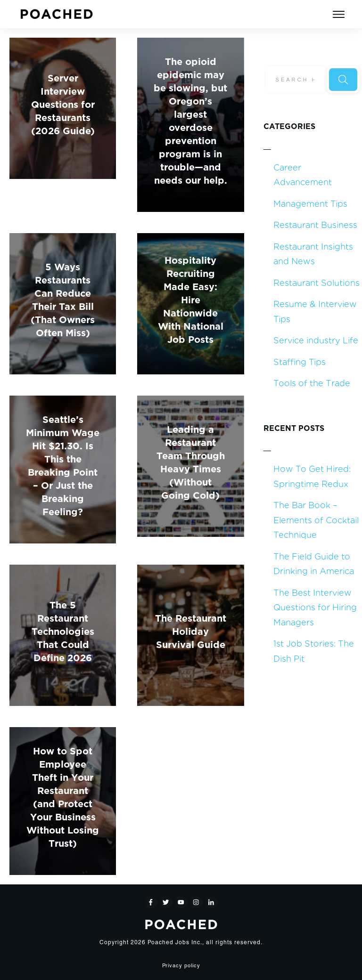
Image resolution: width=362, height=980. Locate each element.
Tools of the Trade (312, 383)
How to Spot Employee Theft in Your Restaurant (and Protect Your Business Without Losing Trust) (63, 796)
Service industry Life (316, 340)
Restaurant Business (315, 224)
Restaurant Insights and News (313, 254)
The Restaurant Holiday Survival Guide (191, 630)
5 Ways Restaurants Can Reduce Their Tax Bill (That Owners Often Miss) (63, 299)
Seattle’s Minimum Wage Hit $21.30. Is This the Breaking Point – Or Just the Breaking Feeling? (63, 465)
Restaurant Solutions (317, 282)
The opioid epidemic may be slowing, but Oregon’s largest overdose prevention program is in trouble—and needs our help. (190, 120)
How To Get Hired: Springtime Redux (312, 476)
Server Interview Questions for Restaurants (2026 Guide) (63, 103)
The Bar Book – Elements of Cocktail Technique (316, 519)
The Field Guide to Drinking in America (314, 563)
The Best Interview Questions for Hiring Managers (315, 607)
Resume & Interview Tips (315, 311)
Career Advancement (303, 174)
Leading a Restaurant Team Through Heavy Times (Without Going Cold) (191, 461)
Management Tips (310, 203)
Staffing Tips (300, 361)
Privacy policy (181, 966)
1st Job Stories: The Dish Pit (314, 651)
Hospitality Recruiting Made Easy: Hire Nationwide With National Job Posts (191, 299)
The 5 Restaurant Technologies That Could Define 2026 (63, 630)
